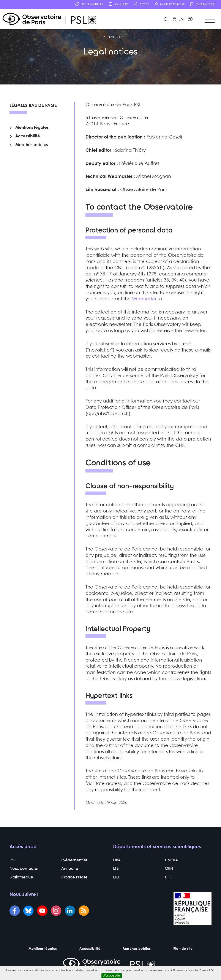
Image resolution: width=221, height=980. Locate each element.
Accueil (115, 39)
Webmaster (145, 301)
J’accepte (112, 976)
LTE (116, 871)
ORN (169, 871)
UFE (168, 880)
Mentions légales (32, 131)
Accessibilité (28, 140)
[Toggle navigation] (209, 20)
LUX (116, 880)
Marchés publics (32, 148)
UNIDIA (171, 863)
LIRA (117, 863)
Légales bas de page (33, 107)
